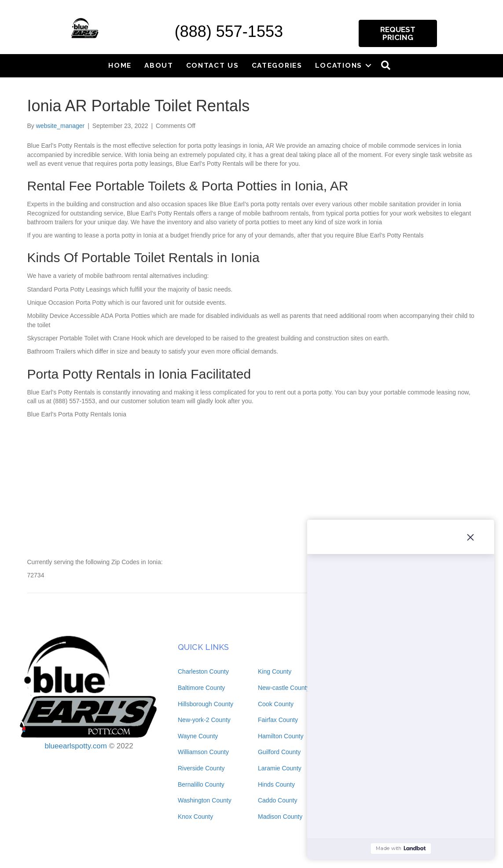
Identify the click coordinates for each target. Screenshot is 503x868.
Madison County (280, 817)
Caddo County (278, 800)
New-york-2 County (204, 720)
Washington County (205, 800)
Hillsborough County (206, 704)
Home (120, 65)
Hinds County (276, 784)
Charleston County (203, 671)
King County (275, 671)
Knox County (195, 817)
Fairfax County (278, 720)
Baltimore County (201, 688)
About (159, 65)
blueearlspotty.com (75, 746)
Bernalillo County (201, 784)
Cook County (276, 704)
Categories (277, 65)
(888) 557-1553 (229, 31)
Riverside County (201, 768)
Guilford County (279, 752)
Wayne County (198, 736)
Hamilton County (281, 736)
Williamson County (203, 752)
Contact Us (213, 65)
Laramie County (280, 768)
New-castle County (284, 688)
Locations (339, 65)
